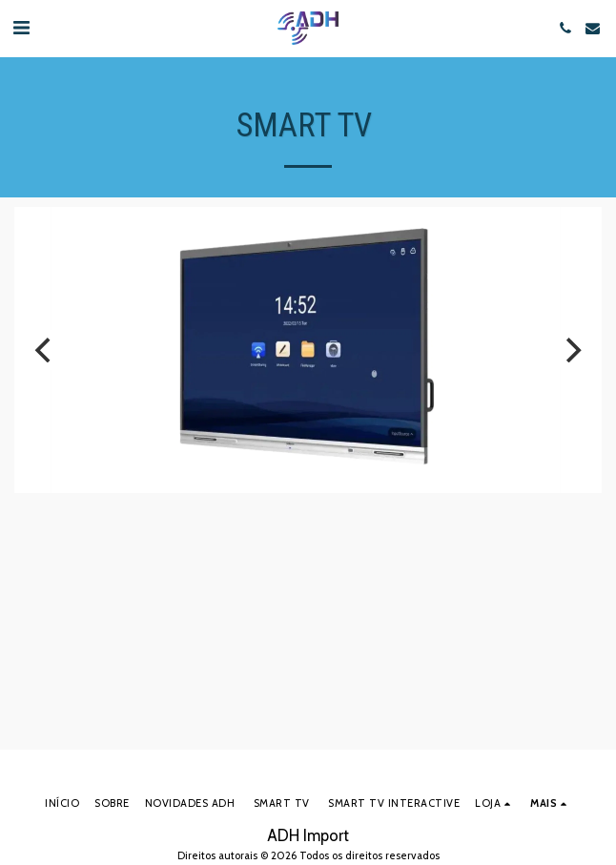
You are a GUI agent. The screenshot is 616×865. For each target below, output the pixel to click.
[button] (21, 28)
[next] (571, 350)
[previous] (45, 350)
